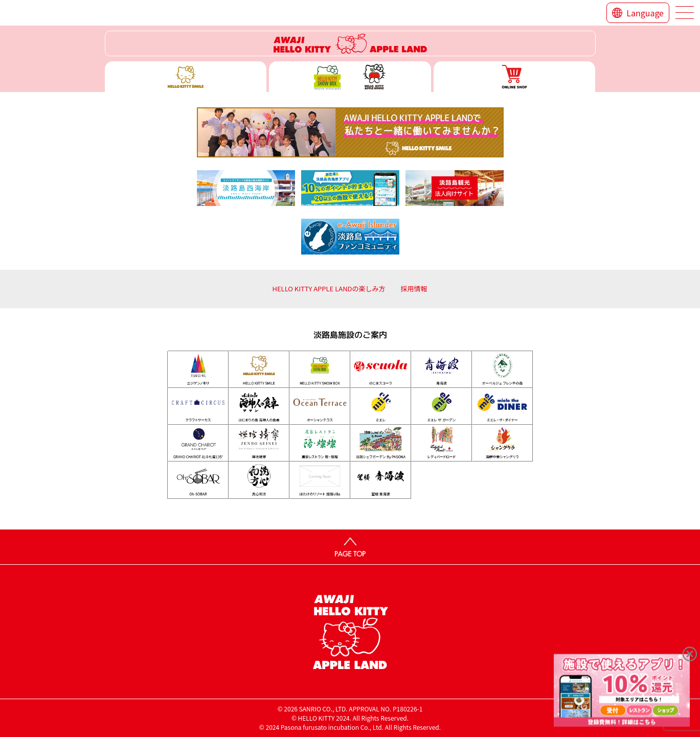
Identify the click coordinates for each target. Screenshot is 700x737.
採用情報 (414, 289)
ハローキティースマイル (186, 77)
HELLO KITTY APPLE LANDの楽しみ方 (329, 289)
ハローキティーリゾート (350, 43)
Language (645, 13)
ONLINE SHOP (515, 77)
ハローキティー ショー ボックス (350, 77)
